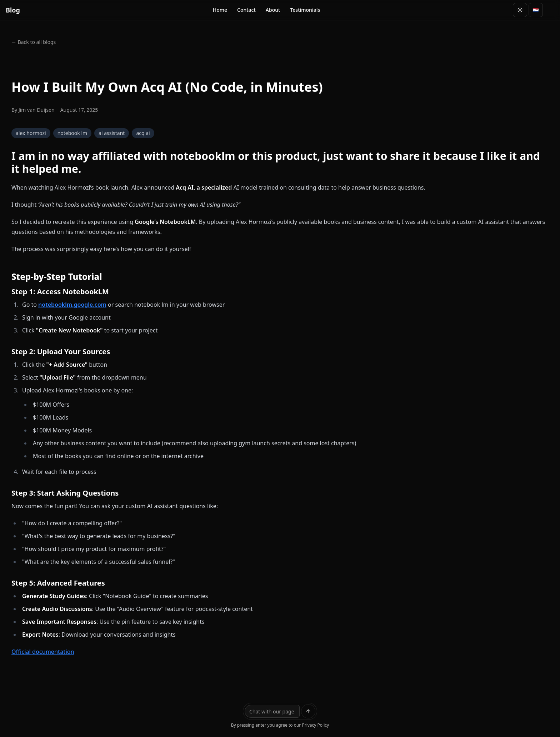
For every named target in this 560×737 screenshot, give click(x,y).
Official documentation (43, 652)
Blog (13, 10)
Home (220, 10)
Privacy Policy (315, 725)
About (273, 10)
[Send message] (308, 711)
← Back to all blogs (34, 42)
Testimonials (305, 10)
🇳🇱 (536, 10)
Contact (246, 10)
